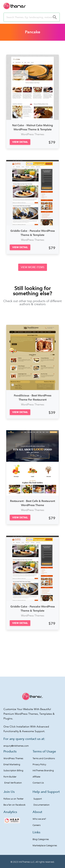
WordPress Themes (33, 134)
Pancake (33, 32)
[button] (20, 142)
